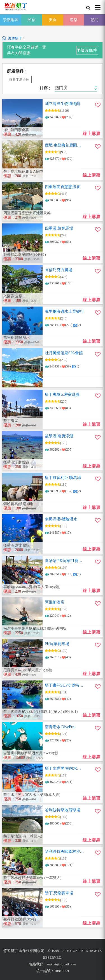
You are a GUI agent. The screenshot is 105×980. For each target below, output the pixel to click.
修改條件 (87, 50)
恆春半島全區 (19, 79)
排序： (46, 88)
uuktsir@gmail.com (61, 964)
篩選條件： (17, 71)
